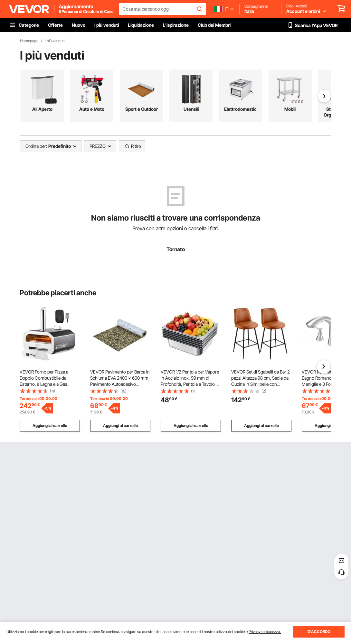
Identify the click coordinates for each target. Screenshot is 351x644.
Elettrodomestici (241, 109)
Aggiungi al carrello (50, 426)
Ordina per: (36, 146)
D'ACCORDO (319, 632)
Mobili (290, 109)
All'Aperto (42, 109)
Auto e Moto (92, 109)
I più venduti (55, 41)
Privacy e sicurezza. (265, 632)
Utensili (191, 109)
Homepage (29, 41)
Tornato (176, 249)
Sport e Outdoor (142, 109)
